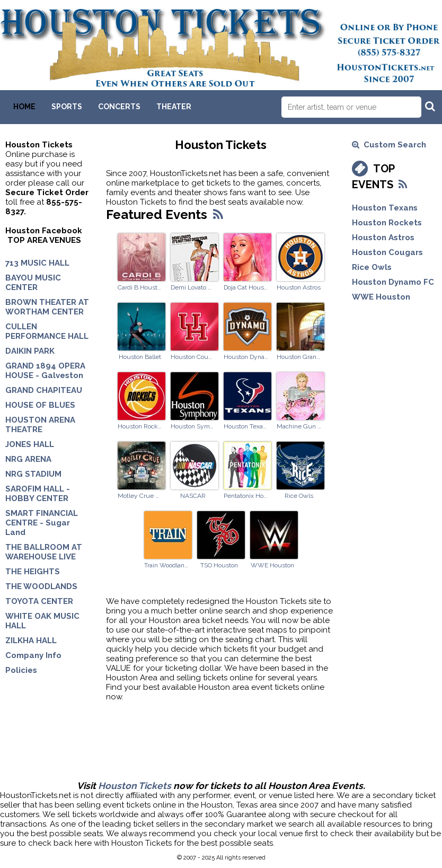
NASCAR (193, 496)
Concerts (119, 107)
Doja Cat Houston (246, 287)
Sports (67, 107)
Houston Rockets (140, 426)
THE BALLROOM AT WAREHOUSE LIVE (44, 552)
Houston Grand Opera (299, 357)
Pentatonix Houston (246, 496)
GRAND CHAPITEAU (44, 390)
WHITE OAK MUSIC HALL (42, 621)
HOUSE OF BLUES (40, 405)
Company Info (33, 655)
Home (24, 107)
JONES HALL (30, 444)
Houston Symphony (193, 426)
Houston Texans (246, 426)
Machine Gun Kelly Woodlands (299, 426)
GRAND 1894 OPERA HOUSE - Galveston (45, 371)
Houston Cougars (193, 357)
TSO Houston (219, 565)
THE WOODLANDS (41, 586)
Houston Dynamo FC (246, 357)
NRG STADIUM (33, 474)
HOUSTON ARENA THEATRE (40, 425)
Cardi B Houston (140, 287)
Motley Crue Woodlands (140, 496)
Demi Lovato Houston (193, 287)
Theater (174, 107)
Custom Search (389, 145)
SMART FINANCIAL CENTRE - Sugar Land (42, 523)
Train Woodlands (166, 565)
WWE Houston (272, 565)
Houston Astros (299, 287)
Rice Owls (299, 496)
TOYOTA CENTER (39, 601)
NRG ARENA (28, 459)
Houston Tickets (135, 786)
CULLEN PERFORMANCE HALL (47, 331)
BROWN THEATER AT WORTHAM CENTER (47, 307)
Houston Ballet (140, 357)
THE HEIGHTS (33, 572)
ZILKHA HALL (31, 641)
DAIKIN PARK (30, 351)
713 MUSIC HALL (37, 263)
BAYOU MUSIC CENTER (33, 283)
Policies (21, 670)
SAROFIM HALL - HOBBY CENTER (38, 494)
